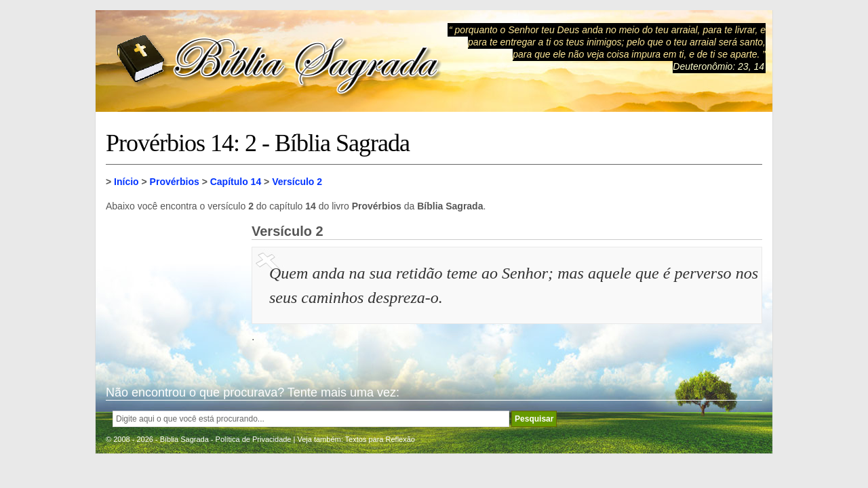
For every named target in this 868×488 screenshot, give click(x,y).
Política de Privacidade (254, 439)
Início (126, 182)
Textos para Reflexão (380, 439)
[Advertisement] (174, 291)
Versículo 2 (297, 182)
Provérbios (175, 182)
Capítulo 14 (236, 182)
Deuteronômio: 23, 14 (718, 66)
